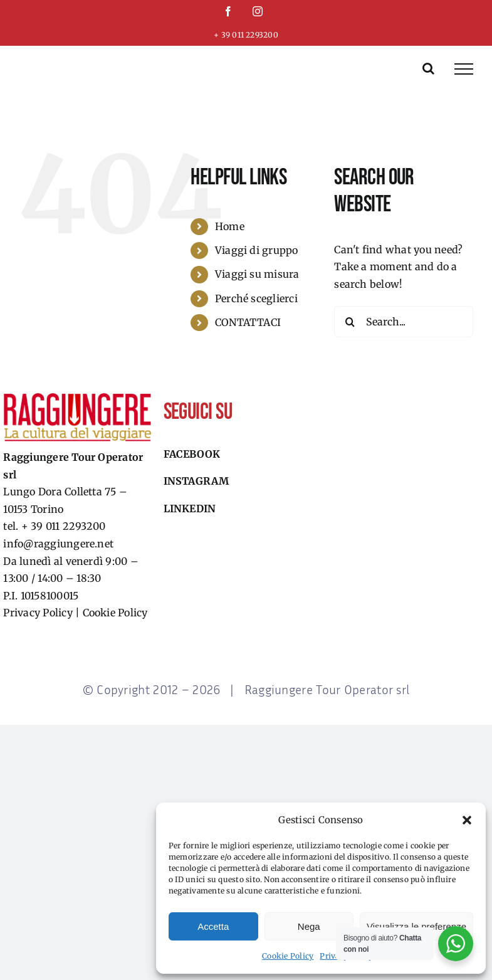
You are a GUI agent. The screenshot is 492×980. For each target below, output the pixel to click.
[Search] (350, 322)
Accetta (213, 926)
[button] (467, 820)
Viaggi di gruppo (257, 250)
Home (230, 226)
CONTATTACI (248, 322)
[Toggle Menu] (464, 69)
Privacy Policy (38, 613)
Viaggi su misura (257, 274)
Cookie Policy (288, 956)
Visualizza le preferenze (416, 926)
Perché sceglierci (256, 298)
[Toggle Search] (428, 68)
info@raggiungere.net (58, 544)
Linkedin (190, 508)
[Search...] (404, 322)
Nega (309, 926)
